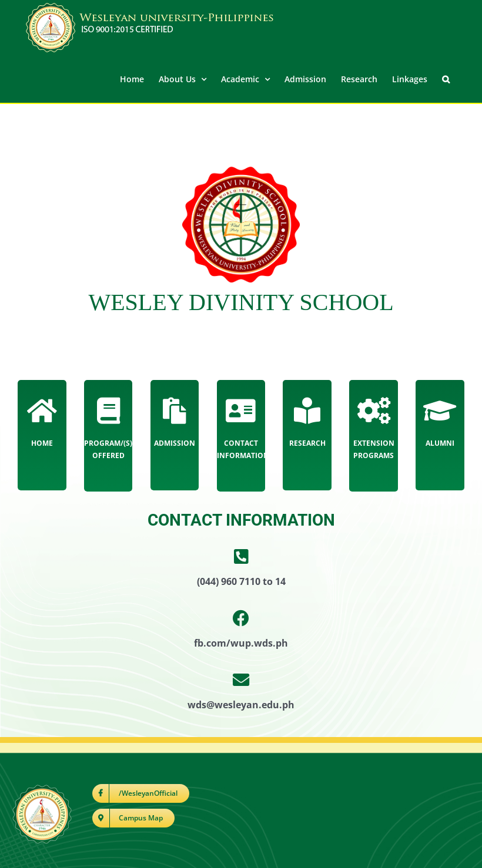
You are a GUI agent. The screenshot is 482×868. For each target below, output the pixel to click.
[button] (446, 78)
